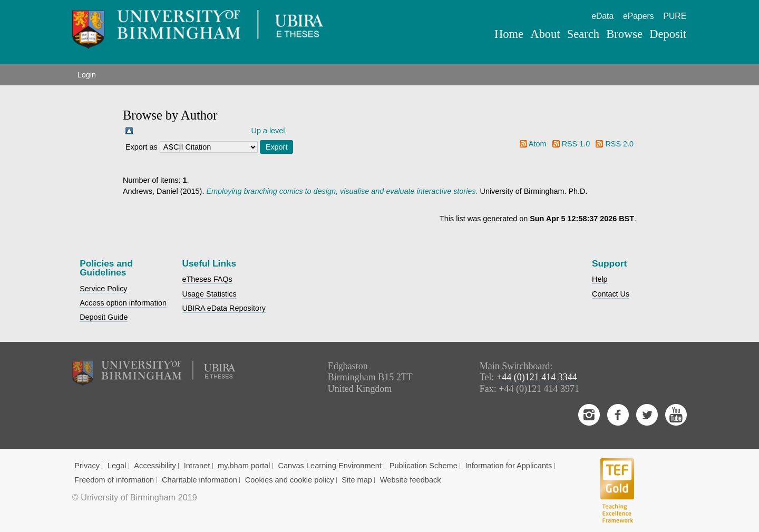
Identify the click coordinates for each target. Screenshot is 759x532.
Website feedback (411, 480)
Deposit (668, 34)
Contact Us (611, 294)
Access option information (123, 303)
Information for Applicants (509, 466)
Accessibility (155, 466)
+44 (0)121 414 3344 (537, 377)
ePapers (639, 16)
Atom (538, 144)
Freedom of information (114, 480)
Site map (357, 480)
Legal (117, 466)
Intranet (197, 466)
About (545, 34)
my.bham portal (244, 466)
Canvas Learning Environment (330, 466)
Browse (624, 34)
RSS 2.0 (619, 144)
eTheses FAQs (207, 279)
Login (87, 75)
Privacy (87, 466)
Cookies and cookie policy (290, 480)
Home (509, 34)
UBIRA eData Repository (224, 308)
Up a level (268, 131)
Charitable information (200, 480)
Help (600, 279)
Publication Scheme (424, 466)
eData (602, 16)
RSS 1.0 (576, 144)
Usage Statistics (210, 294)
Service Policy (103, 289)
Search (583, 34)
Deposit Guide (104, 317)
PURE (675, 16)
